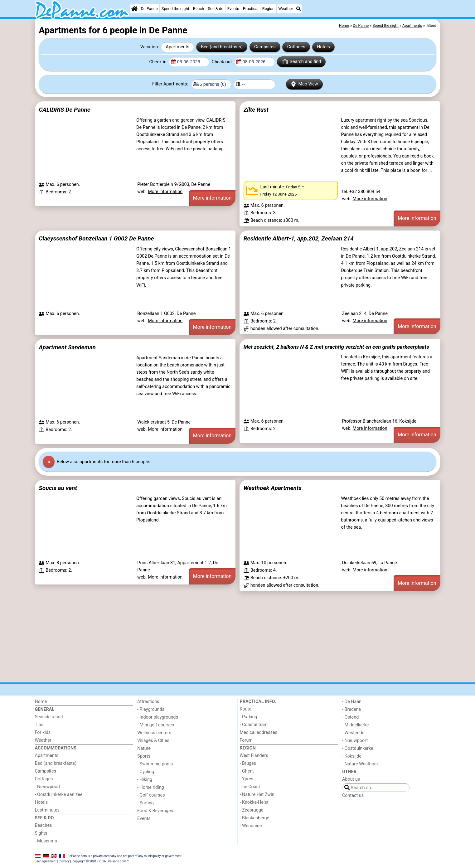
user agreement (46, 861)
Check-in (159, 62)
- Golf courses (151, 795)
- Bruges (248, 763)
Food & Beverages (155, 811)
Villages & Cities (153, 741)
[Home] (134, 9)
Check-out (222, 62)
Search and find (301, 62)
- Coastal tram (254, 725)
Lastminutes (47, 810)
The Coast (250, 787)
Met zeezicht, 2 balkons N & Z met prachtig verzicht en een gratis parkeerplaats (336, 347)
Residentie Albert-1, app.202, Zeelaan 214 (299, 238)
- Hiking (145, 780)
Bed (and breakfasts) (222, 47)
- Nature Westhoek (361, 764)
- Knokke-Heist (254, 802)
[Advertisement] (222, 637)
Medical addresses (259, 732)
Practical (251, 9)
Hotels (323, 47)
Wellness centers (154, 733)
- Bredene (351, 709)
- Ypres (247, 779)
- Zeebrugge (252, 810)
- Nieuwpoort (48, 787)
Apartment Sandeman (67, 347)
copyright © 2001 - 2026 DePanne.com (99, 861)
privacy (65, 861)
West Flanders (254, 756)
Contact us (353, 795)
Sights (41, 833)
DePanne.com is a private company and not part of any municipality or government (124, 856)
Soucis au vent (58, 488)
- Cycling (146, 772)
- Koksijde (352, 756)
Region (268, 9)
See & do (216, 9)
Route (246, 709)
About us (351, 779)
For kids (43, 732)
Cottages (296, 47)
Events (233, 9)
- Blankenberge (255, 818)
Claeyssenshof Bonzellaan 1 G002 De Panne (96, 238)
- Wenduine (251, 826)
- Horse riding (151, 787)
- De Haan (352, 702)
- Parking (249, 717)
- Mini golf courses (156, 725)
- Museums (46, 841)
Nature (144, 748)
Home (41, 702)
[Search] (298, 9)
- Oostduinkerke (358, 748)
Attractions (148, 702)
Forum (246, 740)
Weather (286, 9)
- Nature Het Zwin (257, 795)
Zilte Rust (256, 110)
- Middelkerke (355, 725)
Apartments (178, 47)
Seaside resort (49, 717)
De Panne (149, 9)
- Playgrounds (151, 709)
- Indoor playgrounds (158, 717)
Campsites (265, 47)
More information (165, 192)
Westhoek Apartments (273, 488)
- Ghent (247, 771)
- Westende (353, 733)
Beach (199, 9)
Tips (39, 725)
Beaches (44, 825)
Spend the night (175, 9)
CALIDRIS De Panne (64, 110)
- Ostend (350, 717)
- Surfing (145, 803)
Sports (144, 756)
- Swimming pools (155, 764)
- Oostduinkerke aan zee (59, 795)
